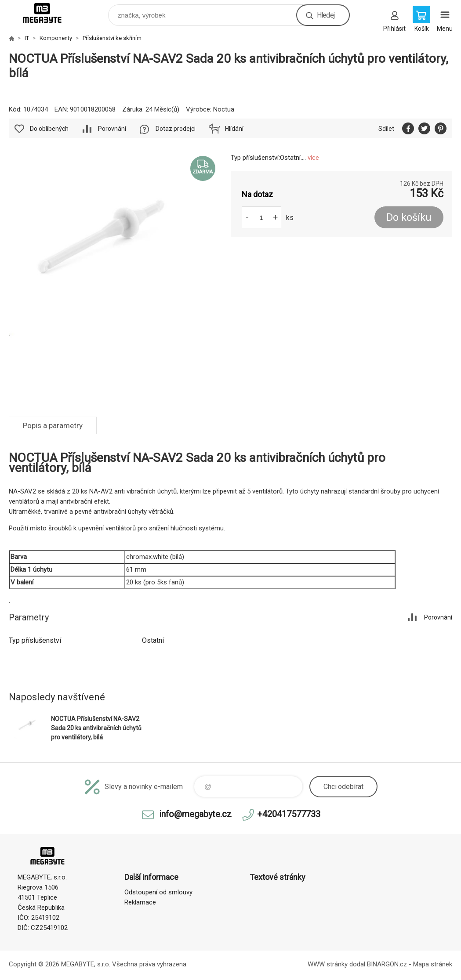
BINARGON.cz (387, 964)
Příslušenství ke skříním (112, 38)
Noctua (224, 109)
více (313, 158)
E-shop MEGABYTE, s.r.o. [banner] (48, 13)
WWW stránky (328, 964)
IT (27, 38)
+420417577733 (289, 814)
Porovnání (112, 129)
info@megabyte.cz (195, 814)
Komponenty (56, 38)
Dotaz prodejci (176, 129)
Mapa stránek (433, 964)
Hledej (326, 15)
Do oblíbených (49, 129)
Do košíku (409, 218)
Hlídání (234, 129)
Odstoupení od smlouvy (158, 892)
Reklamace (140, 902)
